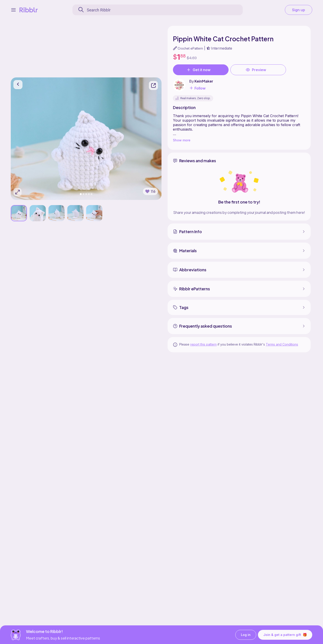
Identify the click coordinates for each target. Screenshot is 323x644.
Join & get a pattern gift (285, 635)
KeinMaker (204, 81)
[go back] (18, 84)
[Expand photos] (17, 192)
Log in (246, 635)
